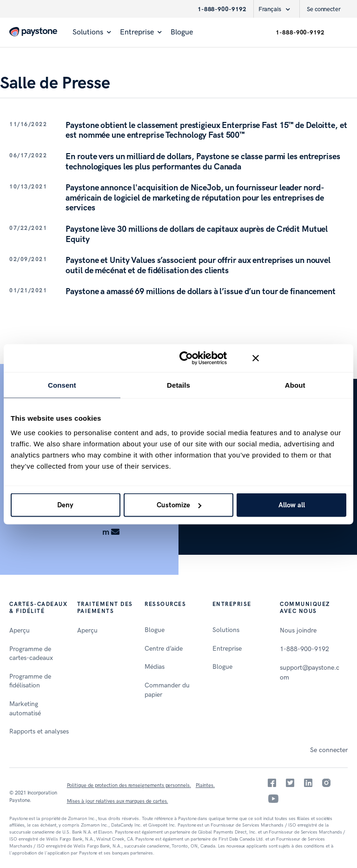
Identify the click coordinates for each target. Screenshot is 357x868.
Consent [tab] (62, 385)
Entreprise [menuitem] (137, 32)
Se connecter (324, 9)
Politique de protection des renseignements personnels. (129, 785)
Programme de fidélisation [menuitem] (30, 681)
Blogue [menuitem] (182, 32)
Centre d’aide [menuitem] (164, 649)
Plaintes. (205, 785)
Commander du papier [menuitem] (167, 690)
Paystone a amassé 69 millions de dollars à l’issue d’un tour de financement (201, 292)
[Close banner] (299, 358)
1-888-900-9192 (222, 9)
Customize (179, 505)
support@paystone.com (309, 673)
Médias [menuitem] (155, 667)
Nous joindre (298, 630)
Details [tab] (178, 385)
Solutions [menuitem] (88, 32)
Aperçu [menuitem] (20, 630)
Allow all (292, 505)
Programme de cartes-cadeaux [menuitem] (31, 654)
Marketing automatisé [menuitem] (25, 709)
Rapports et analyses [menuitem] (39, 731)
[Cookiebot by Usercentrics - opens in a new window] (186, 358)
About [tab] (295, 385)
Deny (65, 505)
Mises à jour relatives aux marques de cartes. (118, 801)
